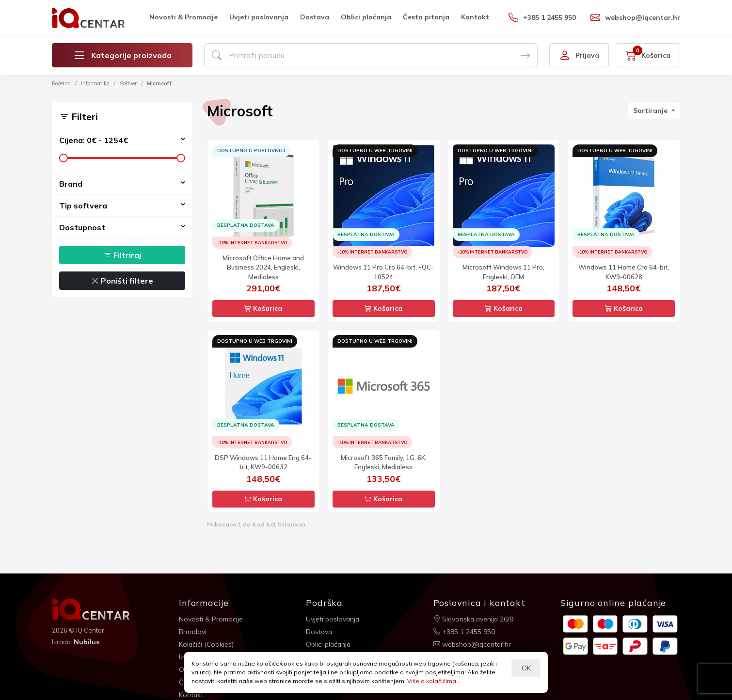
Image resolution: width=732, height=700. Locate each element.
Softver (128, 83)
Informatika (95, 83)
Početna (61, 83)
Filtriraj (122, 255)
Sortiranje (651, 111)
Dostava (315, 17)
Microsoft (159, 83)
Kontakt (475, 17)
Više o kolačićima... (434, 681)
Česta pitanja (426, 17)
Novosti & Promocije (183, 17)
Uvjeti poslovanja (259, 17)
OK (526, 668)
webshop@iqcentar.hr (635, 17)
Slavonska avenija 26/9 (474, 619)
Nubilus (87, 642)
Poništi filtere (122, 281)
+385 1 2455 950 (542, 17)
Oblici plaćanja (366, 17)
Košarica (263, 308)
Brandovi (193, 631)
